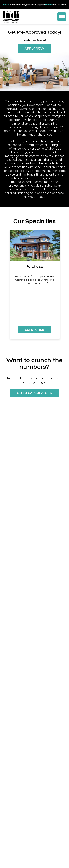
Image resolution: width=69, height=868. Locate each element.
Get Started (35, 330)
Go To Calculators (35, 393)
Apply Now (34, 49)
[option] (35, 285)
